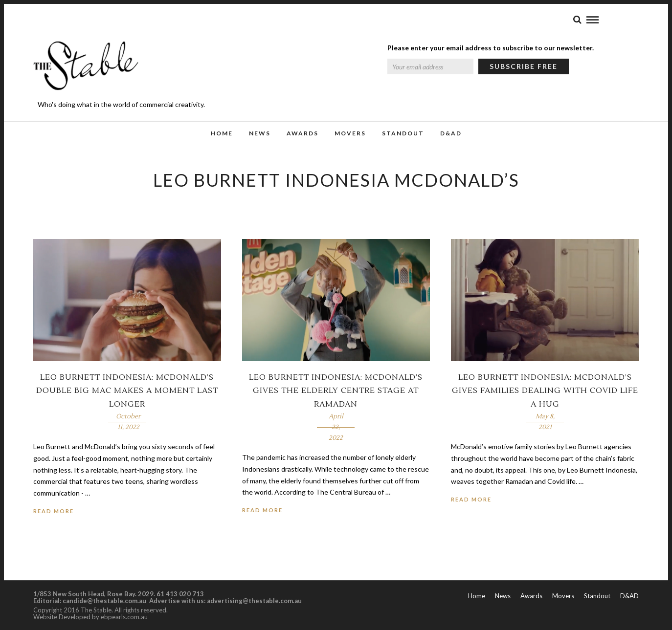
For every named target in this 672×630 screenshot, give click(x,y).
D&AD (451, 133)
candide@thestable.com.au (105, 601)
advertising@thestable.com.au (254, 601)
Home (222, 133)
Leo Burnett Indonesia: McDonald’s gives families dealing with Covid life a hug (545, 391)
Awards (302, 133)
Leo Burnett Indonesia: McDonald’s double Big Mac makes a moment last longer (127, 391)
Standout (403, 133)
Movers (350, 133)
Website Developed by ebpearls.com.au (90, 617)
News (260, 133)
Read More (54, 511)
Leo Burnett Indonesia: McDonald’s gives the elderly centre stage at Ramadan (336, 391)
